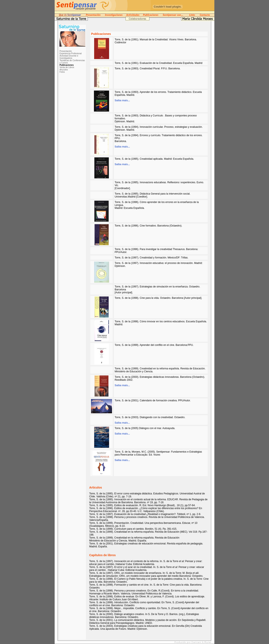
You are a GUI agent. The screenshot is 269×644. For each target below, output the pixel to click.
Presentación (66, 51)
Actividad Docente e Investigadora (69, 57)
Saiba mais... (122, 100)
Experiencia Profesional (71, 53)
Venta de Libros (67, 67)
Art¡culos (64, 70)
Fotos (62, 72)
